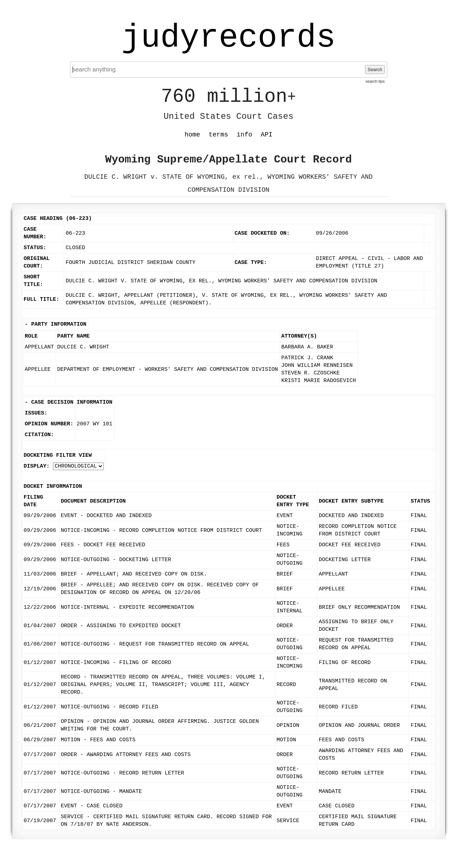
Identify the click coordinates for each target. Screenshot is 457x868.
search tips (375, 81)
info (244, 135)
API (267, 135)
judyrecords (228, 38)
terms (219, 135)
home (192, 135)
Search (375, 70)
